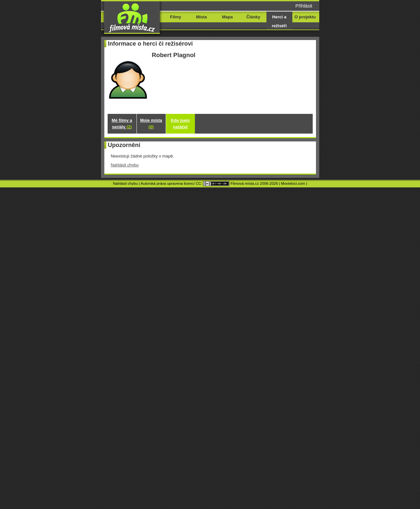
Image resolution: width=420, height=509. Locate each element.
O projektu (305, 17)
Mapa (227, 17)
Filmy (176, 17)
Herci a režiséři (279, 21)
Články (253, 17)
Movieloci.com (293, 183)
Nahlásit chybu (125, 165)
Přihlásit (304, 6)
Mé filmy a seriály (122, 124)
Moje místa (151, 124)
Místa (201, 17)
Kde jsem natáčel (180, 124)
